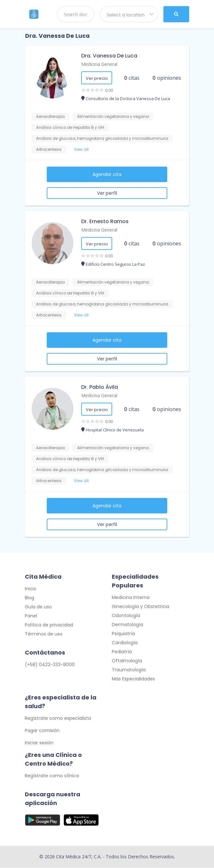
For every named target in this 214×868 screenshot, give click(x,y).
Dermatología (127, 625)
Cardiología (125, 643)
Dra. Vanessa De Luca (109, 56)
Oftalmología (127, 661)
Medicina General (99, 64)
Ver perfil (107, 193)
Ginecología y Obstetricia (141, 607)
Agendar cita (107, 174)
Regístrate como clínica (52, 776)
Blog (29, 598)
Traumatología (129, 670)
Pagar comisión (42, 731)
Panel (31, 616)
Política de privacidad (49, 625)
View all (81, 149)
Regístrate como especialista (58, 718)
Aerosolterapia (50, 116)
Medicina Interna (131, 598)
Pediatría (122, 652)
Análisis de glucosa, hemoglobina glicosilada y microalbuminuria (102, 138)
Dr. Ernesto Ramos (105, 221)
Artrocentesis (49, 149)
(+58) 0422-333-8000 (50, 665)
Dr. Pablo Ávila (100, 387)
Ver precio (97, 78)
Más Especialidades (133, 679)
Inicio (31, 589)
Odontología (126, 616)
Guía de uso (38, 607)
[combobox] (129, 14)
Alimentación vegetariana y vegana (113, 116)
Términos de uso (44, 634)
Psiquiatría (123, 634)
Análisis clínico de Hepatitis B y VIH (70, 127)
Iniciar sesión (39, 743)
